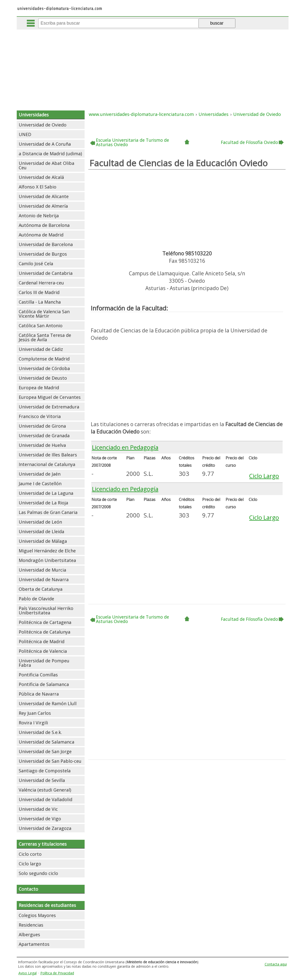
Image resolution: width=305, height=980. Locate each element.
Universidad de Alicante (44, 196)
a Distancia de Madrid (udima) (50, 154)
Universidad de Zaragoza (45, 828)
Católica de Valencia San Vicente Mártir (44, 314)
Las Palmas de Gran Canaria (48, 512)
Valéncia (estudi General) (45, 790)
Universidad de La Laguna (46, 493)
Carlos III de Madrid (39, 292)
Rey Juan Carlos (35, 713)
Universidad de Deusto (43, 378)
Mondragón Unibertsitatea (47, 560)
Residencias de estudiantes (47, 905)
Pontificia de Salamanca (44, 684)
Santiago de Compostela (45, 771)
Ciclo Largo (264, 476)
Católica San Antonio (41, 326)
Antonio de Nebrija (39, 216)
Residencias (31, 925)
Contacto (28, 889)
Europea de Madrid (39, 388)
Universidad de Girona (42, 426)
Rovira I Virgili (33, 723)
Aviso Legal (28, 973)
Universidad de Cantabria (46, 273)
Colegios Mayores (37, 915)
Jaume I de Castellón (40, 483)
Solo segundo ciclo (38, 873)
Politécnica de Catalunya (45, 632)
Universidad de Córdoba (44, 368)
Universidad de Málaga (43, 541)
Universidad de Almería (43, 206)
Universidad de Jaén (40, 474)
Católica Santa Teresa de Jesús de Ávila (45, 337)
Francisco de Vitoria (40, 416)
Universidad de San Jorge (45, 751)
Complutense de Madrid (44, 359)
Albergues (29, 934)
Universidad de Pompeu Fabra (44, 663)
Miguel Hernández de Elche (47, 551)
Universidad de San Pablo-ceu (50, 761)
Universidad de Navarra (44, 579)
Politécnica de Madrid (42, 641)
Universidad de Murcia (42, 570)
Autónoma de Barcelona (44, 225)
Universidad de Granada (44, 436)
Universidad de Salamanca (46, 742)
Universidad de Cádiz (41, 349)
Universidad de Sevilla (42, 780)
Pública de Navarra (39, 694)
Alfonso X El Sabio (38, 187)
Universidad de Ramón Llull (48, 703)
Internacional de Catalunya (47, 464)
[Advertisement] (152, 66)
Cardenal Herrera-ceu (41, 283)
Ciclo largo (30, 864)
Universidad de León (40, 522)
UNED (25, 134)
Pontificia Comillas (38, 675)
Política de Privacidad (57, 973)
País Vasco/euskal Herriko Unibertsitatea (46, 610)
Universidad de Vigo (40, 819)
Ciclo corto (30, 854)
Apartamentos (34, 944)
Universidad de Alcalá (41, 177)
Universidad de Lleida (41, 531)
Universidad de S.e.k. (40, 732)
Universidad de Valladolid (46, 799)
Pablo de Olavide (36, 599)
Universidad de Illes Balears (48, 455)
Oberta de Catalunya (41, 589)
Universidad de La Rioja (43, 503)
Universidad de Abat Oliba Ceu (46, 165)
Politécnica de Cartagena (45, 622)
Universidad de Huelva (42, 445)
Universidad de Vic (38, 809)
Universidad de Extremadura (49, 407)
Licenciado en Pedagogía (125, 447)
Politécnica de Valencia (43, 651)
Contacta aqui (276, 964)
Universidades (34, 115)
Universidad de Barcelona (46, 244)
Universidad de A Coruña (45, 144)
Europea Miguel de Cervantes (50, 397)
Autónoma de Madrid (41, 235)
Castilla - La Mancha (40, 302)
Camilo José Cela (36, 264)
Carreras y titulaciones (43, 844)
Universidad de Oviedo (43, 125)
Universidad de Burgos (43, 254)
